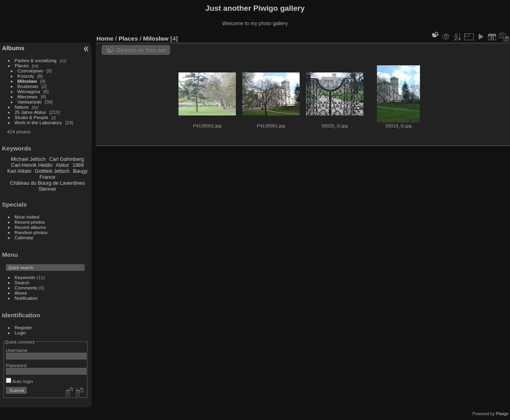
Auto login (20, 381)
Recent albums (30, 227)
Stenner (47, 189)
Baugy (80, 171)
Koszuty (26, 76)
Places (22, 65)
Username (17, 350)
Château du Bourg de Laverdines (47, 183)
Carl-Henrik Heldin (32, 165)
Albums (13, 48)
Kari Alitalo (19, 171)
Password (16, 365)
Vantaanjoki (30, 102)
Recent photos (30, 222)
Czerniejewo (30, 71)
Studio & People (31, 117)
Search (22, 282)
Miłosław (27, 81)
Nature (22, 107)
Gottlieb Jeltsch (52, 171)
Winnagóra (29, 91)
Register (24, 327)
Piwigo (502, 414)
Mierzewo (27, 97)
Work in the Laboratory (38, 122)
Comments (26, 288)
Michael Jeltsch (28, 159)
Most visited (27, 217)
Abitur (62, 165)
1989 (78, 165)
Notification (26, 298)
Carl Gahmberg (66, 159)
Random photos (31, 232)
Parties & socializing (36, 60)
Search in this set (141, 50)
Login (21, 333)
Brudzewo (28, 86)
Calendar (24, 237)
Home (105, 38)
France (47, 177)
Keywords (25, 277)
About (21, 293)
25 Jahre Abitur (30, 112)
